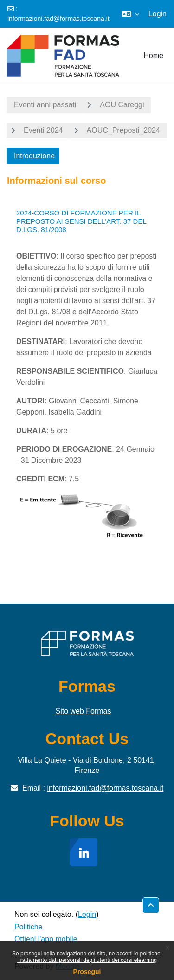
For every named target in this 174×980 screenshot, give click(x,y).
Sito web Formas (83, 711)
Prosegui (87, 972)
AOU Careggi (122, 105)
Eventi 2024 (43, 130)
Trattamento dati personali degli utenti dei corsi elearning (87, 960)
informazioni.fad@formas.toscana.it (58, 19)
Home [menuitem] (153, 55)
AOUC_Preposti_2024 (123, 130)
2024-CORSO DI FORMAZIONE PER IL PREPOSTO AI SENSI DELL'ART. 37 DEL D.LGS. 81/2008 (81, 221)
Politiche (28, 927)
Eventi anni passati (45, 105)
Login (158, 14)
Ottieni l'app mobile (46, 939)
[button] (131, 14)
